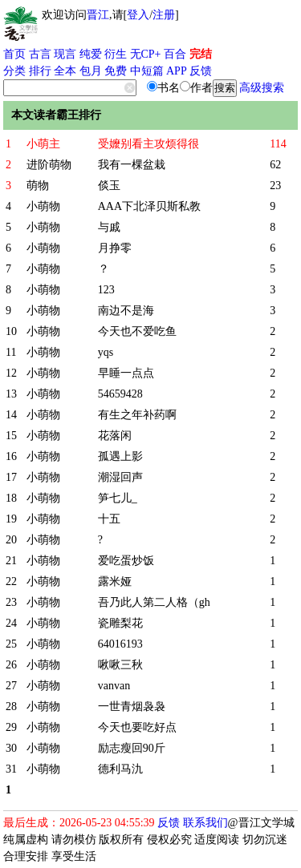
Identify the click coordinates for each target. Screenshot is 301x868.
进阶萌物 (49, 165)
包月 (91, 71)
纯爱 (91, 54)
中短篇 (147, 71)
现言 (65, 54)
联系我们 (205, 823)
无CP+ (146, 54)
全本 (65, 71)
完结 (201, 54)
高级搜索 (262, 88)
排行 (40, 71)
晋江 (98, 15)
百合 (175, 54)
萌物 (38, 186)
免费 (116, 71)
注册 (164, 15)
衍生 (116, 54)
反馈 (201, 71)
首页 (14, 54)
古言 (40, 54)
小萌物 (43, 206)
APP (177, 71)
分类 (14, 71)
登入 (138, 15)
